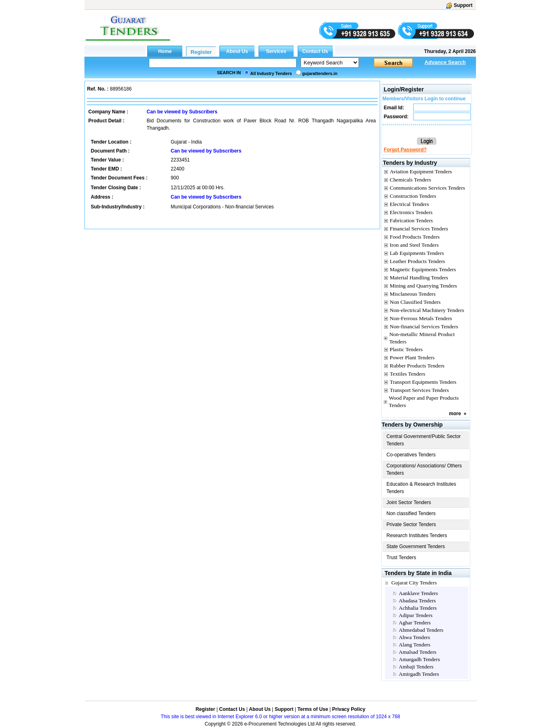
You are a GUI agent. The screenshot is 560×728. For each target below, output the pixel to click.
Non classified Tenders (411, 513)
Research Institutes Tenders (417, 535)
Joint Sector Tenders (409, 502)
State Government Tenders (416, 547)
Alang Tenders (415, 645)
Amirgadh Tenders (419, 674)
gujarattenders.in (320, 73)
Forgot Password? (405, 150)
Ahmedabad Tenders (421, 630)
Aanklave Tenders (418, 593)
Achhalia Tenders (418, 608)
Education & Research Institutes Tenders (422, 488)
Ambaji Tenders (416, 667)
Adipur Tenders (416, 615)
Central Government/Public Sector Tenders (424, 440)
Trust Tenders (402, 558)
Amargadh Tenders (419, 659)
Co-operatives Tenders (411, 455)
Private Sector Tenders (411, 524)
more (455, 414)
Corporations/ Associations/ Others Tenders (424, 469)
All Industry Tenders (271, 73)
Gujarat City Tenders (414, 583)
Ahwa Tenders (415, 637)
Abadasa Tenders (417, 601)
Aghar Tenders (415, 623)
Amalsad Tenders (418, 652)
